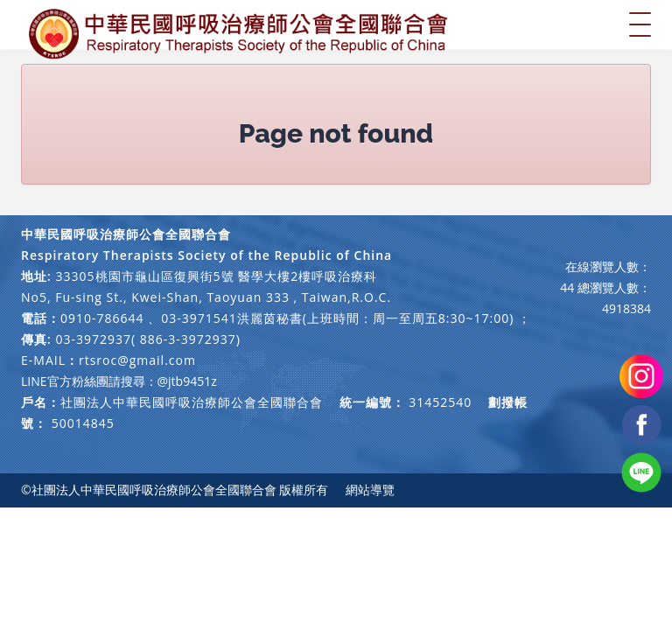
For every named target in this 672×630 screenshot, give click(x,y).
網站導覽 (370, 490)
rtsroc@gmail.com (137, 360)
